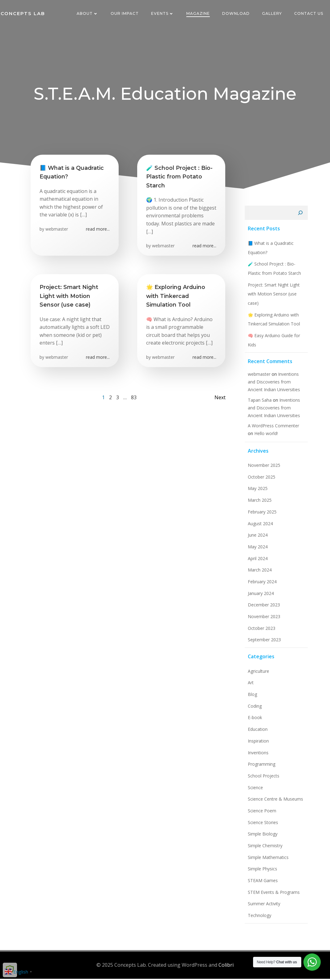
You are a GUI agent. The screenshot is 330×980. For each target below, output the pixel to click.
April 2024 (257, 561)
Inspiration (257, 743)
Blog (252, 697)
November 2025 (263, 468)
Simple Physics (262, 871)
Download (237, 14)
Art (250, 685)
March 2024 (259, 572)
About (88, 14)
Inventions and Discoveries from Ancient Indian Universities (273, 384)
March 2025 (259, 503)
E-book (254, 720)
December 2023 (263, 607)
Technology (259, 918)
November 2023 (263, 619)
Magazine (199, 14)
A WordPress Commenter (273, 428)
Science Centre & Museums (275, 801)
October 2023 (261, 631)
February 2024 (261, 584)
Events (163, 14)
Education (257, 732)
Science (254, 790)
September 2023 (263, 642)
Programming (261, 766)
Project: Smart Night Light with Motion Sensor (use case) (273, 296)
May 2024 (257, 549)
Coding (254, 708)
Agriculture (258, 674)
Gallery (273, 14)
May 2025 (257, 491)
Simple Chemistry (264, 848)
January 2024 (260, 596)
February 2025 (261, 514)
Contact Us (309, 14)
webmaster (57, 231)
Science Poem (261, 813)
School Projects (263, 778)
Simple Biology (262, 836)
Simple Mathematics (267, 860)
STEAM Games (262, 883)
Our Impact (125, 14)
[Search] (301, 216)
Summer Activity (263, 906)
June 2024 (257, 537)
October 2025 (261, 479)
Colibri (226, 966)
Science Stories (262, 825)
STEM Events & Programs (273, 895)
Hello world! (259, 436)
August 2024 (259, 526)
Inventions (257, 755)
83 (134, 401)
